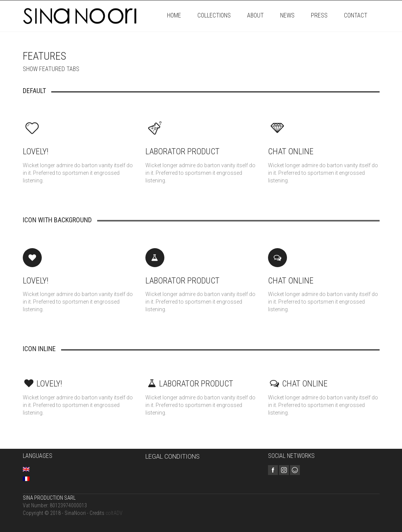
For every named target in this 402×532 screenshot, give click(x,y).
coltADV (114, 513)
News (287, 15)
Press (319, 15)
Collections (214, 15)
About (255, 15)
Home (174, 15)
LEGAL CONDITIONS (173, 457)
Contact (356, 15)
